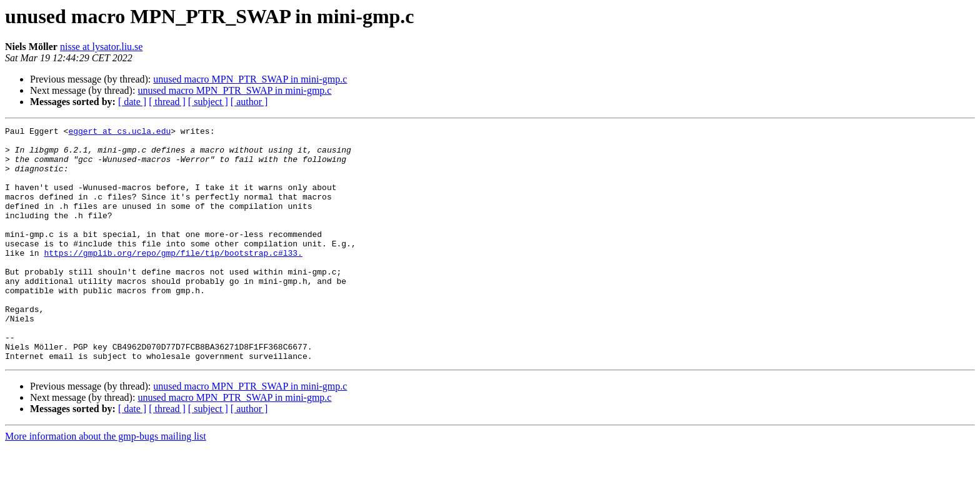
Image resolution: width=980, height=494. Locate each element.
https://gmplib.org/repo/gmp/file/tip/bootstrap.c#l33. (173, 279)
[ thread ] (167, 102)
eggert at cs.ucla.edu (119, 133)
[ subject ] (208, 102)
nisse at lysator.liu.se (101, 47)
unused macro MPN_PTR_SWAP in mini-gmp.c (250, 79)
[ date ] (132, 102)
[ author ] (249, 102)
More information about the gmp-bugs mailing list (106, 483)
